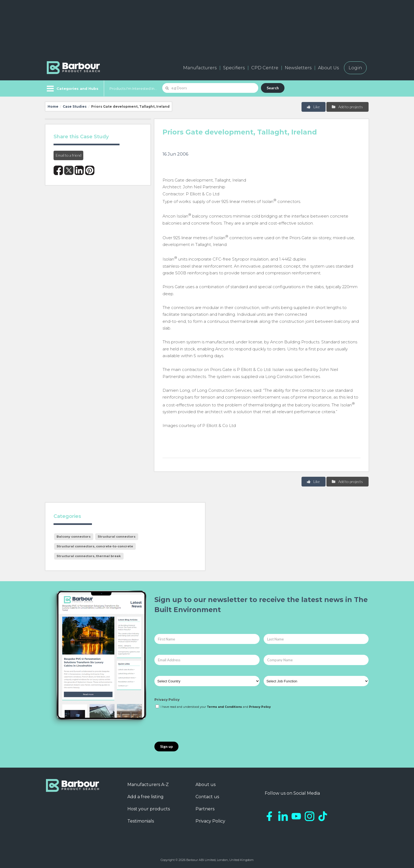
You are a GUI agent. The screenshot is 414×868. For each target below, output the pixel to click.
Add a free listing (145, 797)
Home (53, 106)
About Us (328, 68)
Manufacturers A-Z (148, 785)
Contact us (207, 797)
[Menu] (72, 88)
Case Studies (75, 106)
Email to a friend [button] (69, 155)
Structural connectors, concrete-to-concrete (95, 546)
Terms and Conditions (224, 707)
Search (273, 88)
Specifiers (234, 68)
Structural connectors (117, 537)
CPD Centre (265, 68)
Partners (205, 809)
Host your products (149, 809)
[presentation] (196, 726)
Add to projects (347, 107)
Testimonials (141, 821)
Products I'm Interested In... (133, 88)
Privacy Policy (167, 700)
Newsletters (298, 68)
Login (355, 68)
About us (206, 785)
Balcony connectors (74, 537)
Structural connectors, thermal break (89, 556)
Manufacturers (200, 68)
